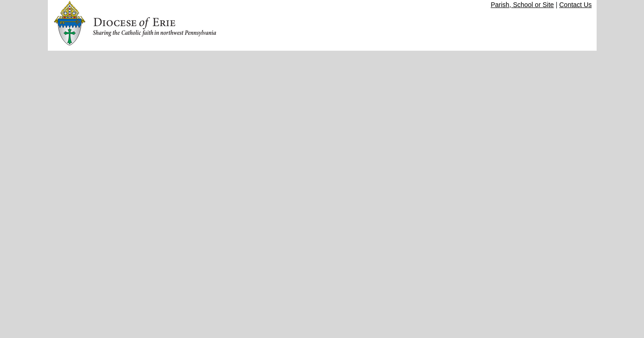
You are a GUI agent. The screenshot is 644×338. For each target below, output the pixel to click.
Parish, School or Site (522, 5)
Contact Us (575, 5)
